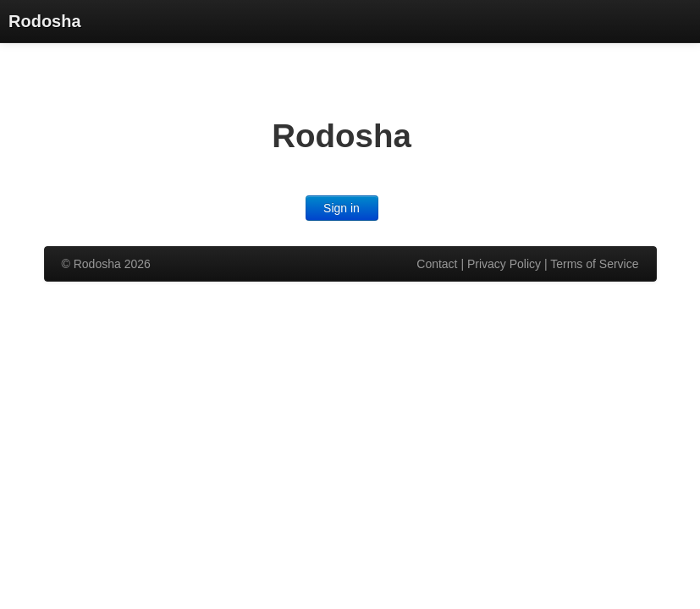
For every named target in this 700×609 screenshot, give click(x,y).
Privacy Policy (504, 264)
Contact (437, 264)
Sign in (342, 208)
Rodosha (45, 21)
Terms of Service (594, 264)
